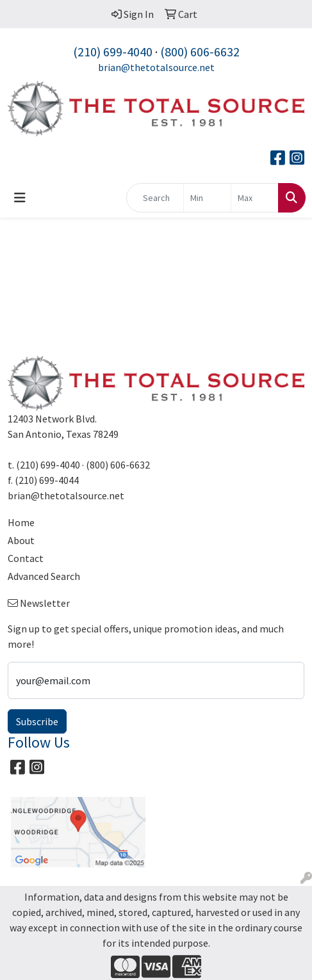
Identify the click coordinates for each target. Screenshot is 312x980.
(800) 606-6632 (200, 52)
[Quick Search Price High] (255, 198)
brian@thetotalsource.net (156, 67)
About (21, 540)
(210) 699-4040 (113, 52)
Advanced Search (44, 576)
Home (21, 522)
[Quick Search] (155, 198)
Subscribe (37, 721)
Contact (26, 558)
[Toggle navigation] (20, 198)
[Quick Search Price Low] (207, 198)
